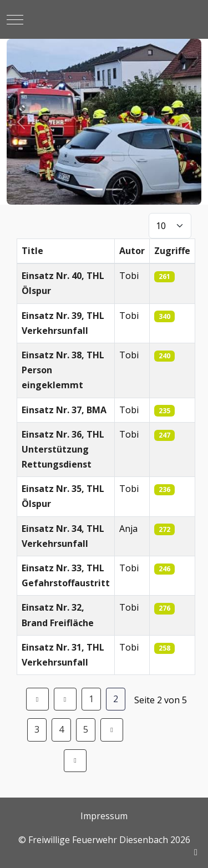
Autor (132, 251)
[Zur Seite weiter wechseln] (112, 730)
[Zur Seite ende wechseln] (75, 761)
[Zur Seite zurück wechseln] (65, 699)
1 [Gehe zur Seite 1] (91, 699)
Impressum (104, 816)
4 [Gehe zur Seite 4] (61, 729)
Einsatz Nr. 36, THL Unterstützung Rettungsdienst (63, 449)
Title (32, 251)
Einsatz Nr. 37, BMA (64, 410)
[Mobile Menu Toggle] (15, 19)
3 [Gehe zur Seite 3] (37, 729)
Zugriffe (172, 251)
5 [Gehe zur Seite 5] (86, 729)
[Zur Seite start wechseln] (37, 699)
